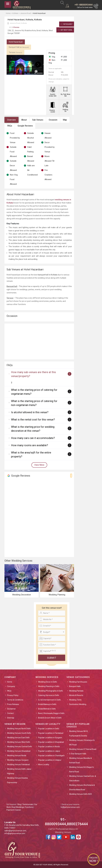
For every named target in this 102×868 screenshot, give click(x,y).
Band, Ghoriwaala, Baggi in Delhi (51, 713)
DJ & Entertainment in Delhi (49, 700)
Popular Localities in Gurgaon (50, 738)
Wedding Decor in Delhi (48, 682)
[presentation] (12, 64)
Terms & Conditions (15, 700)
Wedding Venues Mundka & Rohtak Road (80, 760)
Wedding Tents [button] (75, 700)
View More (39, 465)
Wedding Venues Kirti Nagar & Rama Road (81, 769)
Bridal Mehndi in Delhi (47, 709)
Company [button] (11, 686)
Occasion (53, 120)
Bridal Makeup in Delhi (47, 704)
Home (10, 682)
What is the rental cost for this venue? (33, 420)
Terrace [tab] (15, 52)
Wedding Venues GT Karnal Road (83, 749)
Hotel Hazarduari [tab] (16, 42)
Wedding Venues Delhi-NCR (80, 794)
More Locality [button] (44, 765)
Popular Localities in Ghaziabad (51, 742)
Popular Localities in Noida (49, 747)
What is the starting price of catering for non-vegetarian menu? (34, 403)
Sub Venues (38, 120)
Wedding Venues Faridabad (18, 765)
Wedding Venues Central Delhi (20, 747)
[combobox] (52, 632)
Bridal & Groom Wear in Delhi (50, 718)
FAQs (10, 126)
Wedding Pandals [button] (76, 691)
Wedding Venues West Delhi (19, 742)
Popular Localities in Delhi (49, 729)
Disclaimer (11, 709)
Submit (52, 658)
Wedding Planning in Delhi (49, 686)
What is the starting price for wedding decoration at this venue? (33, 429)
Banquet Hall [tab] (19, 47)
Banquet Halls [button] (75, 686)
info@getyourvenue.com (15, 833)
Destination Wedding (78, 704)
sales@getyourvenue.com (15, 831)
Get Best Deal (65, 30)
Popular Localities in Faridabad (51, 733)
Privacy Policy (13, 695)
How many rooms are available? (30, 445)
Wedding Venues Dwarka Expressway (17, 780)
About (24, 120)
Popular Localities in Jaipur (49, 751)
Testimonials (28, 804)
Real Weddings (18, 807)
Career (18, 810)
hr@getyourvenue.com (70, 807)
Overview (11, 120)
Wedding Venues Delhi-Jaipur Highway (19, 771)
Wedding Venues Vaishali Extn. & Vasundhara (83, 778)
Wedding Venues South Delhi (19, 733)
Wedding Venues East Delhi (18, 738)
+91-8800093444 (84, 5)
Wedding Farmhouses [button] (78, 682)
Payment (10, 810)
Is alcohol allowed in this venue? (30, 412)
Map (65, 120)
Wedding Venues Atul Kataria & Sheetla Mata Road (82, 787)
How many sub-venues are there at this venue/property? (33, 374)
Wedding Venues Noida (17, 756)
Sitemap (11, 718)
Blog (19, 804)
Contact (10, 713)
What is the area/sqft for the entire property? (31, 455)
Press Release (13, 704)
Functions (29, 807)
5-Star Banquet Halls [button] (78, 754)
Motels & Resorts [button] (76, 695)
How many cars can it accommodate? (33, 438)
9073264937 (67, 24)
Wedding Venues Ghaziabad (19, 751)
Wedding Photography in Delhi (50, 691)
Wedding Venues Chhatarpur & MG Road (82, 742)
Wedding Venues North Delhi (19, 729)
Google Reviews (25, 126)
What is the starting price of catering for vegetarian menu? (34, 392)
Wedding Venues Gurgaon (18, 760)
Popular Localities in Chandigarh (51, 756)
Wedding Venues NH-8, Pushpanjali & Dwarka (79, 733)
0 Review (14, 27)
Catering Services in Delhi (49, 695)
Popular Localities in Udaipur (50, 760)
